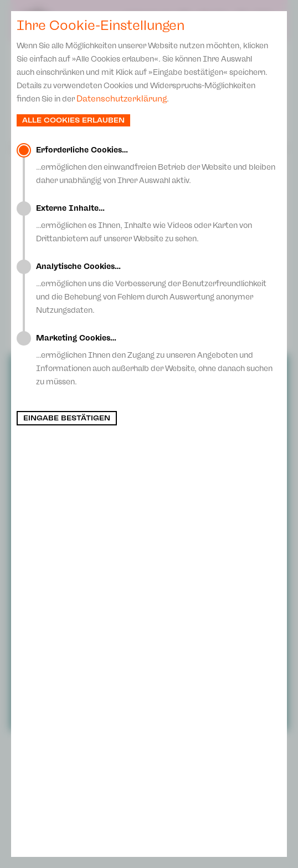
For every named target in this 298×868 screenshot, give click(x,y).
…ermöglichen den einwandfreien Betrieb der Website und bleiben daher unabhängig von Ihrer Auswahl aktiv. (159, 165)
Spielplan (149, 20)
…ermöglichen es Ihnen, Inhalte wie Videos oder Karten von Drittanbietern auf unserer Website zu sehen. (159, 224)
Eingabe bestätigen (67, 418)
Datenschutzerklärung (122, 99)
